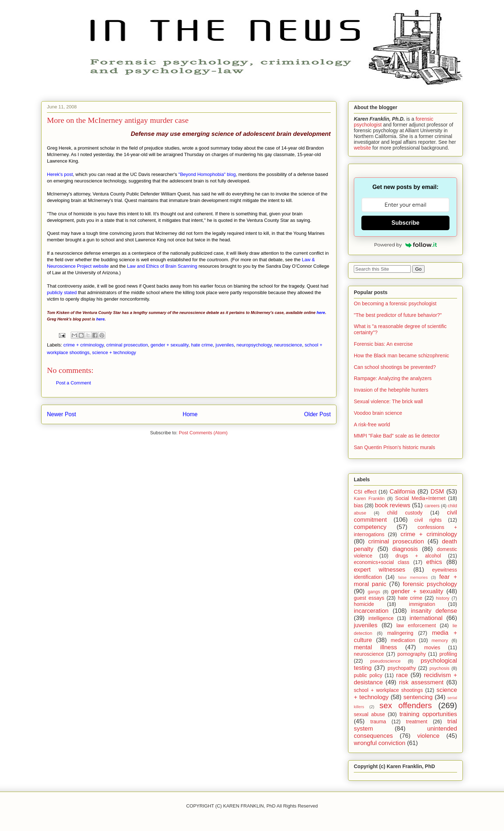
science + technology (114, 352)
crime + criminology (84, 345)
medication (403, 640)
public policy (368, 675)
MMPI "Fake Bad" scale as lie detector (397, 436)
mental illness (375, 647)
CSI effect (365, 492)
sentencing (418, 697)
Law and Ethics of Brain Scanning (162, 266)
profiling (448, 654)
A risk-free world (372, 425)
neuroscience (288, 345)
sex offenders (406, 705)
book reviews (392, 505)
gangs (374, 592)
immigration (422, 604)
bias (359, 505)
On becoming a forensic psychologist (395, 303)
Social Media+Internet (420, 498)
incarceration (371, 611)
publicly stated (62, 292)
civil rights (428, 520)
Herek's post (60, 174)
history (443, 598)
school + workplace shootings (388, 690)
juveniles (225, 345)
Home (190, 414)
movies (432, 647)
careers (432, 506)
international (426, 618)
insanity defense (434, 611)
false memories (413, 577)
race (402, 675)
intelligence (381, 618)
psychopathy (402, 668)
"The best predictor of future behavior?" (398, 315)
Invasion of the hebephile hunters (391, 390)
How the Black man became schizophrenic (401, 356)
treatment (417, 722)
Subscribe (405, 223)
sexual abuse (369, 714)
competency (370, 527)
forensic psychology (430, 584)
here (321, 313)
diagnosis (405, 549)
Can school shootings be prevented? (395, 367)
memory (440, 641)
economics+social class (382, 562)
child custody (405, 513)
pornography (412, 654)
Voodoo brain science (378, 413)
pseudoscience (385, 661)
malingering (400, 633)
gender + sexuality (170, 345)
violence (429, 736)
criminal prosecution (127, 345)
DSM (437, 492)
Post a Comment (73, 383)
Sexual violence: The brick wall (388, 401)
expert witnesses (380, 570)
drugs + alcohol (418, 556)
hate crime (202, 345)
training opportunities (428, 714)
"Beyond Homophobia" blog (207, 174)
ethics (434, 562)
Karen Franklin (369, 499)
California (402, 492)
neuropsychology (254, 345)
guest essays (369, 598)
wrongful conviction (380, 743)
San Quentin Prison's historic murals (394, 447)
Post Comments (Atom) (203, 433)
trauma (378, 722)
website (362, 148)
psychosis (439, 668)
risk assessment (421, 682)
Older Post (317, 414)
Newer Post (62, 414)
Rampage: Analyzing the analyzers (393, 378)
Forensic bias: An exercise (383, 344)
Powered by (405, 245)
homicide (364, 604)
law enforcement (416, 625)
